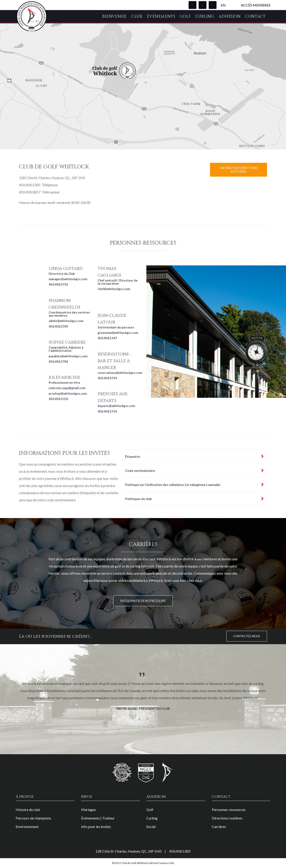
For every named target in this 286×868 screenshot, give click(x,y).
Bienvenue (114, 16)
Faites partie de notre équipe (143, 601)
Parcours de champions (33, 818)
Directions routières (227, 818)
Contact (256, 16)
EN (223, 5)
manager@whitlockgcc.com (68, 279)
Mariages (88, 810)
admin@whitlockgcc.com (66, 321)
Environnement (27, 827)
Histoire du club (28, 810)
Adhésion (230, 16)
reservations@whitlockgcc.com (120, 373)
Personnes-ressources (229, 810)
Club (137, 16)
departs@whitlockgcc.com (116, 406)
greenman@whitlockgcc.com (118, 333)
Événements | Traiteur (98, 818)
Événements (161, 16)
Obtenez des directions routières (239, 170)
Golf (185, 16)
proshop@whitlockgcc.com (68, 394)
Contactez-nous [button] (247, 636)
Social (151, 827)
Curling (205, 16)
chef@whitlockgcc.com (114, 289)
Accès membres (256, 5)
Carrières (219, 827)
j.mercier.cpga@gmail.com (67, 388)
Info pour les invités (96, 827)
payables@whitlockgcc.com (68, 356)
